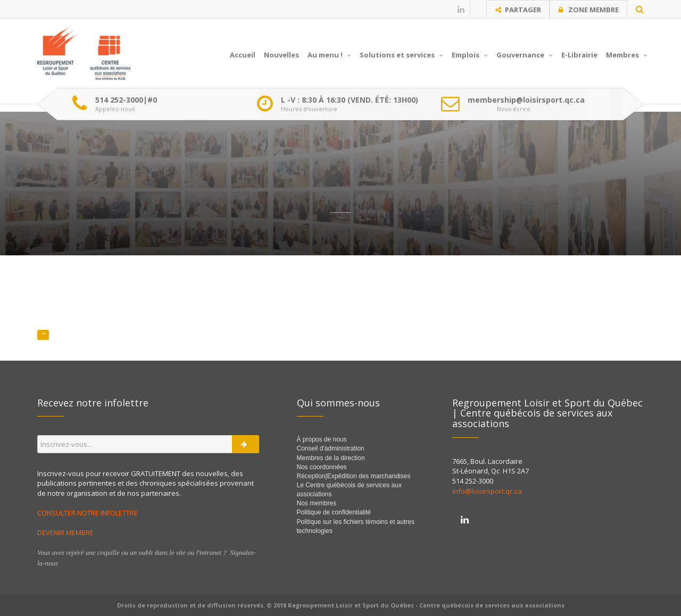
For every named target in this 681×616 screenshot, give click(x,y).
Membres (627, 55)
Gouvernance (525, 55)
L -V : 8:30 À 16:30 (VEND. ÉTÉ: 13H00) (350, 100)
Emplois (470, 55)
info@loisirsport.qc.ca (487, 491)
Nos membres (317, 503)
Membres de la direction (331, 458)
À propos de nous (322, 439)
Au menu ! (329, 55)
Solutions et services (401, 55)
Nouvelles (281, 55)
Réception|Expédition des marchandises (355, 476)
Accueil (243, 55)
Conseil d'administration (331, 448)
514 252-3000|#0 (126, 100)
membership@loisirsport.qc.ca (526, 100)
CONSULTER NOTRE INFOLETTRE (88, 513)
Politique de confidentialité (334, 512)
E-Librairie (579, 55)
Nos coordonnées (322, 467)
